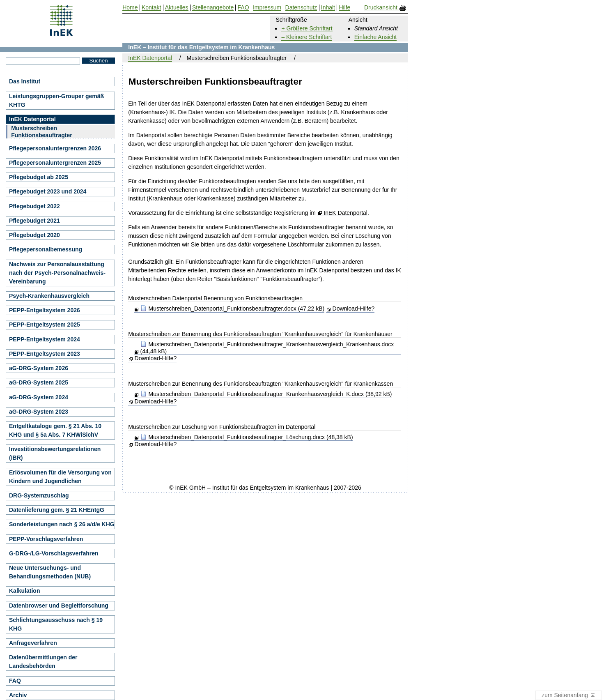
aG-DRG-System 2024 (39, 397)
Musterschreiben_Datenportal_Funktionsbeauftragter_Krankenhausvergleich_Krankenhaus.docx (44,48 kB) (267, 348)
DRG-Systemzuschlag (39, 495)
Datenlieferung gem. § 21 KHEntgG (57, 510)
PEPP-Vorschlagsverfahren (46, 539)
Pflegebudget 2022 (34, 206)
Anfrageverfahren (33, 643)
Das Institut (25, 81)
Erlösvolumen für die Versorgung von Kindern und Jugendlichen (60, 477)
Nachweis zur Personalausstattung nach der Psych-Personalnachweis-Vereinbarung (57, 273)
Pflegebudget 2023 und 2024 (48, 191)
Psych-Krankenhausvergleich (49, 296)
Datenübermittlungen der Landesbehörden (43, 662)
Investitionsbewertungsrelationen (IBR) (55, 453)
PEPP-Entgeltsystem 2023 (45, 354)
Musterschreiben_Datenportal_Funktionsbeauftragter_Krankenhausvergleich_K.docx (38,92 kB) (266, 394)
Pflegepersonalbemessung (46, 249)
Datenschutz (301, 8)
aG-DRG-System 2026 (39, 368)
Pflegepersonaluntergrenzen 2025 (55, 163)
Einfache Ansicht (376, 37)
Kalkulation (24, 591)
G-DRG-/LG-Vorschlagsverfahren (54, 553)
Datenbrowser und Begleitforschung (59, 606)
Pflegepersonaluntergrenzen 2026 (55, 148)
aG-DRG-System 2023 (39, 412)
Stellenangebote (213, 8)
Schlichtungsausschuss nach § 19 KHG (56, 624)
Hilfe (344, 8)
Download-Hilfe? (354, 309)
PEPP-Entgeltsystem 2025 (45, 325)
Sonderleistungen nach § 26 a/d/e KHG (62, 524)
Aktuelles (177, 8)
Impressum (267, 8)
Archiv (18, 695)
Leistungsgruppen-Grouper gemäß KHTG (56, 100)
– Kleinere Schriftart (306, 37)
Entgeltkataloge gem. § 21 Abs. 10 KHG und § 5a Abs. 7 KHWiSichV (55, 430)
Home (130, 8)
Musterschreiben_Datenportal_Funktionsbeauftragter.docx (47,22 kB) (233, 309)
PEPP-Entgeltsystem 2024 (45, 339)
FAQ (15, 681)
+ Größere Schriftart (307, 28)
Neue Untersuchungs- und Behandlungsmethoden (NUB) (50, 572)
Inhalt (328, 8)
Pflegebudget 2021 (34, 221)
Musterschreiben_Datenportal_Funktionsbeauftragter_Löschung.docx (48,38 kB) (247, 437)
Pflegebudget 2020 (34, 235)
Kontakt (151, 8)
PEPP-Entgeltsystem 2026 (45, 310)
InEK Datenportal (345, 213)
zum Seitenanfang (569, 695)
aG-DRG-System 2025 (39, 382)
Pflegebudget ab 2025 (39, 177)
